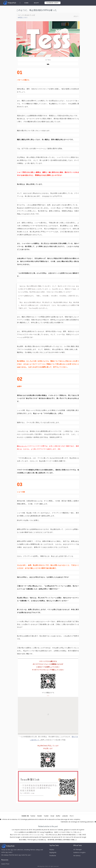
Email (52, 816)
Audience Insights (79, 852)
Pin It (72, 816)
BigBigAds (53, 852)
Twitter (33, 816)
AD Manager (78, 849)
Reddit (40, 816)
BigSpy (36, 3)
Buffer (58, 816)
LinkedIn (65, 816)
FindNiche (53, 855)
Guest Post (5, 864)
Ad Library (77, 855)
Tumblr (46, 816)
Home (26, 3)
